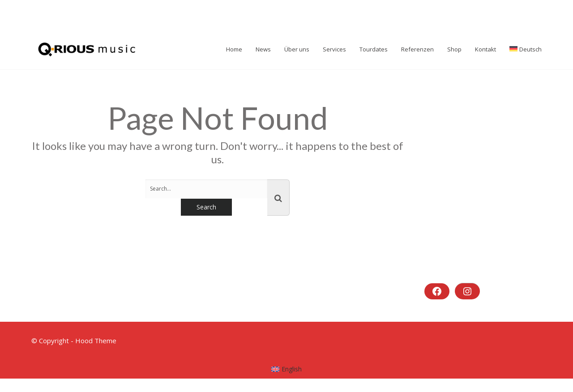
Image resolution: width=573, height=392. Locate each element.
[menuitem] (287, 369)
